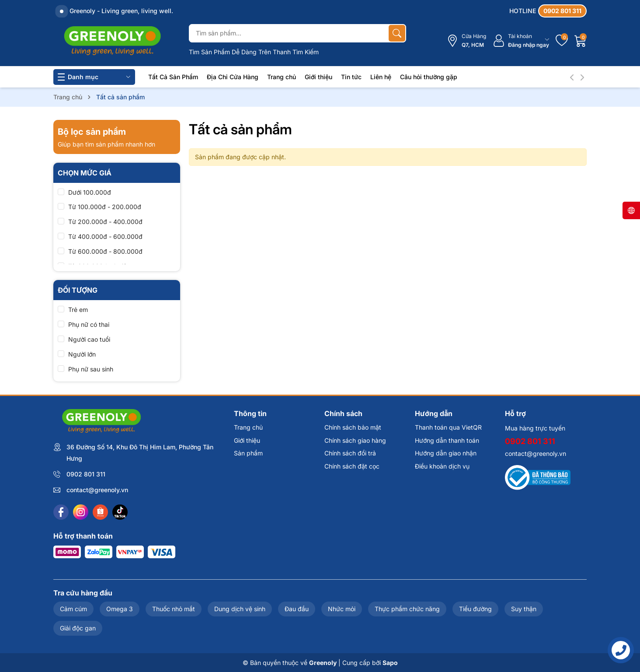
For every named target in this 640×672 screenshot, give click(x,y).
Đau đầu (297, 609)
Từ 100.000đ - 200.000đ (105, 207)
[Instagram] (81, 512)
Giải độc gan (78, 628)
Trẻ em (78, 310)
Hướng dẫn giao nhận (446, 453)
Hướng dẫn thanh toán (447, 440)
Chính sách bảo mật (353, 427)
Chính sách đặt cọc (352, 466)
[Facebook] (61, 512)
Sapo (390, 663)
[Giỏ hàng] (581, 41)
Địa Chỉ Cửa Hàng (233, 77)
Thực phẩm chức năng (407, 609)
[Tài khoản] (521, 41)
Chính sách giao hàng (355, 440)
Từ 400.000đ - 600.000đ (105, 236)
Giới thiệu (318, 77)
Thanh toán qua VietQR (448, 427)
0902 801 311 (86, 474)
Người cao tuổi (89, 339)
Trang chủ (282, 77)
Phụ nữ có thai (89, 324)
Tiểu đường (475, 609)
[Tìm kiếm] (397, 33)
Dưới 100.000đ (90, 192)
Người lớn (82, 354)
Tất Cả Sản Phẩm (173, 77)
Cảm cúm (73, 609)
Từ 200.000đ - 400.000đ (105, 222)
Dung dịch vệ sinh (240, 609)
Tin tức (351, 77)
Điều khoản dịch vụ (442, 466)
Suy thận (524, 609)
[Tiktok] (120, 512)
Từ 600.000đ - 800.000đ (105, 251)
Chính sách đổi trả (350, 453)
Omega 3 (120, 609)
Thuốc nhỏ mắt (174, 609)
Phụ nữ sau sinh (91, 369)
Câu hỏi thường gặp (429, 77)
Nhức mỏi (342, 609)
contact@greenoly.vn (97, 490)
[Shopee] (100, 512)
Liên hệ (381, 77)
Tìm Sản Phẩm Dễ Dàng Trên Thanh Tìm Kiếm (254, 52)
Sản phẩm (248, 453)
